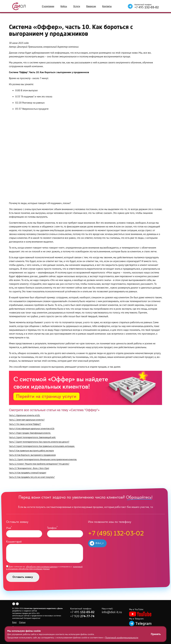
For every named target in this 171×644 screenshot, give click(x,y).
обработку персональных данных (42, 567)
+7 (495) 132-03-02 (116, 534)
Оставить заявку (23, 577)
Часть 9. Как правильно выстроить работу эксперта (31, 451)
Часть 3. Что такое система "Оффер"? (25, 424)
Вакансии (91, 6)
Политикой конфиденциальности (122, 638)
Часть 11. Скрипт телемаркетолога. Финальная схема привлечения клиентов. (43, 459)
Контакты (107, 6)
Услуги (77, 6)
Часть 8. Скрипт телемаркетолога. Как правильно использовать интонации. (42, 446)
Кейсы (64, 6)
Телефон (52, 528)
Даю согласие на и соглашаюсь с (44, 568)
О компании (48, 6)
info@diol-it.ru (112, 612)
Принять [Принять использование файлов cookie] (156, 634)
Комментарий (14, 542)
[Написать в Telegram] (130, 6)
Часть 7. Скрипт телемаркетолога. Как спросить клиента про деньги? (39, 442)
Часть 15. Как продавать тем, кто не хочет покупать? (32, 477)
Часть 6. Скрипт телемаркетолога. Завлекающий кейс (32, 437)
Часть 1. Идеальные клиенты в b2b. (25, 415)
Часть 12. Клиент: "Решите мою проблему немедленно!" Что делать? (39, 464)
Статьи (22, 622)
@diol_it (97, 543)
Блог (14, 622)
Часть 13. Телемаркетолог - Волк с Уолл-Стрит (29, 468)
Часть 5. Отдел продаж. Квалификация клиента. (30, 433)
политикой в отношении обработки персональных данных (44, 568)
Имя (9, 528)
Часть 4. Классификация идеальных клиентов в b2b (32, 429)
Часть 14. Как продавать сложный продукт (28, 473)
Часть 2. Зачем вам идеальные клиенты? (27, 420)
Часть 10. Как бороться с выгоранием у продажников (32, 455)
